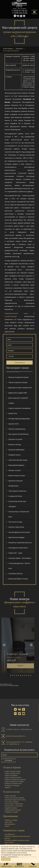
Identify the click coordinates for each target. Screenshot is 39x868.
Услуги (7, 826)
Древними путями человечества (20, 388)
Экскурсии (19, 49)
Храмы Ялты (13, 413)
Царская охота (13, 424)
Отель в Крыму (8, 49)
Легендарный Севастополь (18, 548)
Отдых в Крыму (12, 767)
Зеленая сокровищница (17, 429)
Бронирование (10, 824)
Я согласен (6, 859)
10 (27, 675)
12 (31, 675)
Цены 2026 (8, 822)
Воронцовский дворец (16, 465)
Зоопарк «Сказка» (15, 470)
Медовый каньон (14, 455)
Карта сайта (9, 842)
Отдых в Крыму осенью (13, 777)
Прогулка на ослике (15, 439)
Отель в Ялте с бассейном (14, 804)
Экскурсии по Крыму (12, 785)
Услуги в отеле (11, 792)
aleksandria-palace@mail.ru (15, 736)
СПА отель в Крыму (11, 802)
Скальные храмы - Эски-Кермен (20, 558)
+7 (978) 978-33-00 (19, 13)
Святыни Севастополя (16, 527)
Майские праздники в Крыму (15, 779)
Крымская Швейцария (16, 450)
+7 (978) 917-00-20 (19, 11)
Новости (8, 788)
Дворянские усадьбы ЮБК (18, 393)
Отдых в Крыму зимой (12, 771)
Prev (4, 645)
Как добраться (10, 834)
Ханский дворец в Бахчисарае (19, 532)
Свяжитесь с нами (14, 830)
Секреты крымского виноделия (19, 408)
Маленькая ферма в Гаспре (18, 579)
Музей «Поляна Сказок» (17, 476)
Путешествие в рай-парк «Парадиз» (17, 504)
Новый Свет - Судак (15, 553)
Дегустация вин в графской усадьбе (18, 400)
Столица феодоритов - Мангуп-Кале (19, 566)
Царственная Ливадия (16, 537)
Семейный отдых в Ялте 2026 (15, 800)
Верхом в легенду (15, 444)
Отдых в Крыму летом (12, 773)
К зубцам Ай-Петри (15, 496)
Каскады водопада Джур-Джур (19, 419)
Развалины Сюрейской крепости (20, 543)
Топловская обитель (16, 574)
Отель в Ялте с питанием (14, 806)
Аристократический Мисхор (18, 434)
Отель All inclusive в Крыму (14, 798)
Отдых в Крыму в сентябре (14, 781)
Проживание (11, 816)
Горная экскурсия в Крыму (18, 382)
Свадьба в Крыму (11, 808)
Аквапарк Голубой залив (13, 783)
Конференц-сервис (11, 812)
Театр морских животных (17, 491)
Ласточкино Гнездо (15, 522)
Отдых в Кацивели (11, 775)
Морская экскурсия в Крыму (18, 377)
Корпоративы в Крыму (13, 810)
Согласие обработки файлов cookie (17, 840)
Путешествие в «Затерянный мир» (19, 514)
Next (31, 645)
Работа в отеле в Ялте (12, 844)
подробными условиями (28, 857)
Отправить (8, 760)
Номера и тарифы (11, 820)
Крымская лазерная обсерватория (15, 483)
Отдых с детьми (10, 796)
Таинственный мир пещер (18, 460)
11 (29, 675)
